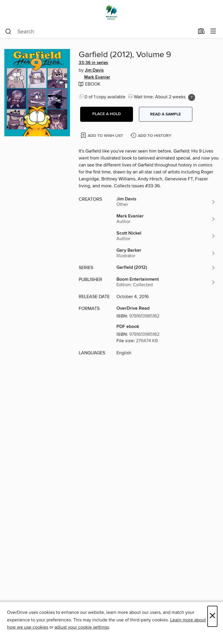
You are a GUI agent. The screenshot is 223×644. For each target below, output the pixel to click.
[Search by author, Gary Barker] (166, 253)
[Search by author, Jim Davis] (166, 202)
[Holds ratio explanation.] (192, 97)
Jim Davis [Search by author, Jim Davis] (94, 70)
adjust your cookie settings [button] (82, 627)
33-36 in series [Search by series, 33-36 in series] (93, 63)
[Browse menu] (213, 31)
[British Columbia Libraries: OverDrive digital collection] (111, 12)
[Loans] (201, 32)
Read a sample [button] (166, 114)
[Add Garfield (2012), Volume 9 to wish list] (102, 135)
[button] (107, 114)
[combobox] (100, 32)
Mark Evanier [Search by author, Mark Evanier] (97, 77)
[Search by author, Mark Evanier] (166, 219)
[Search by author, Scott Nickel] (166, 236)
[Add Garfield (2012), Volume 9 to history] (152, 136)
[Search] (8, 32)
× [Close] (212, 616)
